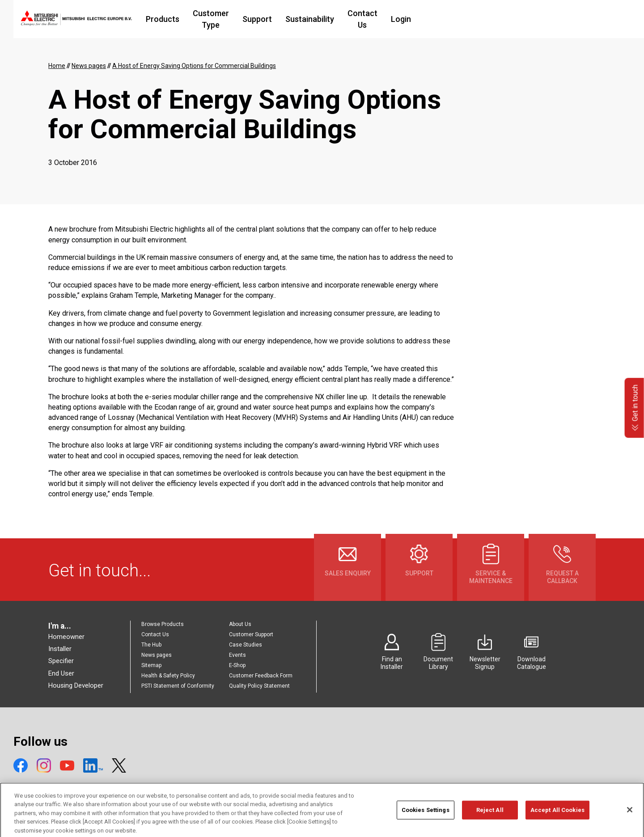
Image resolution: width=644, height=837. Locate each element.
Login (480, 19)
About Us (240, 624)
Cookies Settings (426, 817)
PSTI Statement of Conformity (178, 686)
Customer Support (251, 634)
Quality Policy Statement (259, 686)
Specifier (61, 661)
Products (211, 19)
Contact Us (436, 19)
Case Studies (246, 645)
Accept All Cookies (557, 817)
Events (237, 655)
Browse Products (163, 624)
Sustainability (378, 19)
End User (61, 673)
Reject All (490, 817)
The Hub (151, 645)
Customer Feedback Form (261, 676)
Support (325, 19)
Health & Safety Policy (168, 676)
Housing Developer (76, 685)
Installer (60, 649)
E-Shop (237, 665)
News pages (157, 655)
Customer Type (269, 19)
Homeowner (66, 637)
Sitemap (151, 665)
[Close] (630, 817)
